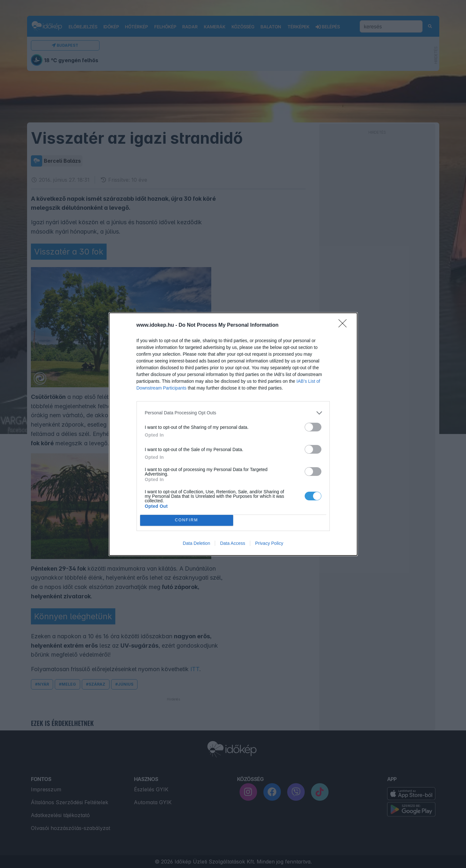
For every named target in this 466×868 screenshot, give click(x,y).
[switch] (313, 427)
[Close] (345, 325)
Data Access (233, 543)
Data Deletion (197, 543)
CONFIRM (187, 520)
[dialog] (233, 434)
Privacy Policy (269, 543)
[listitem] (233, 413)
